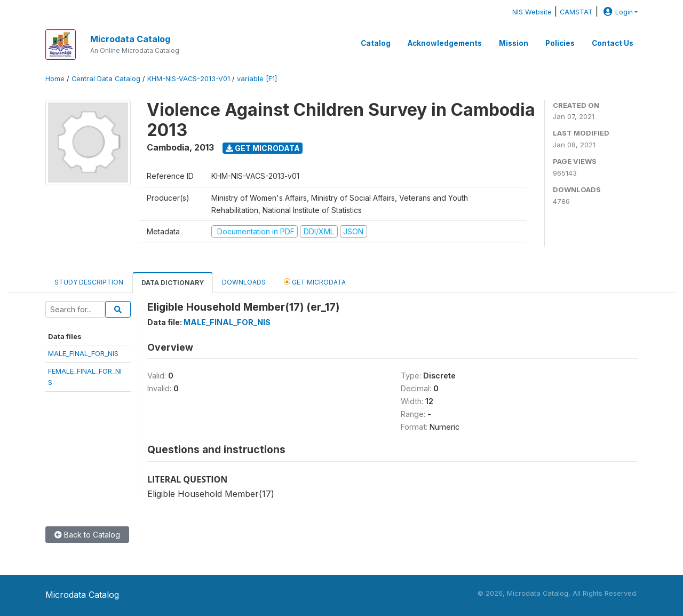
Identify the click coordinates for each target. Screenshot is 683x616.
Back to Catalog (87, 535)
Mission (514, 43)
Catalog (376, 43)
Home (55, 79)
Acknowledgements (445, 43)
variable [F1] (257, 79)
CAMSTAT (576, 12)
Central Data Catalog (106, 79)
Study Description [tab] (89, 282)
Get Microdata (263, 148)
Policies (560, 43)
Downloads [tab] (244, 282)
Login (617, 12)
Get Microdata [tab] (315, 282)
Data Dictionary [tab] (173, 283)
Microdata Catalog (130, 39)
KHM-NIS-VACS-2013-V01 (189, 79)
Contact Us (613, 43)
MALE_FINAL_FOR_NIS (83, 353)
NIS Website (532, 12)
